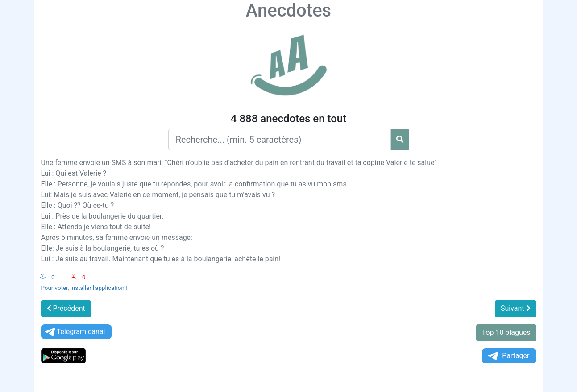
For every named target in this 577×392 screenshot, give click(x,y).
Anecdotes (288, 10)
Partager (508, 356)
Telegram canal (74, 332)
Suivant (516, 308)
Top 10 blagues (506, 332)
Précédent (66, 308)
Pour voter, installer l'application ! (84, 288)
